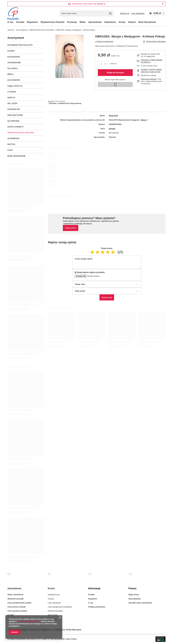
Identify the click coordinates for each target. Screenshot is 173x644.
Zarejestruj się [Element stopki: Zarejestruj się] (54, 595)
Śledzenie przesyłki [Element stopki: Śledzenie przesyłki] (16, 599)
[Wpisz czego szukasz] (86, 13)
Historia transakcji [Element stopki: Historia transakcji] (55, 611)
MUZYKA (11, 144)
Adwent (132, 22)
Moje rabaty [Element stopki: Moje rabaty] (53, 615)
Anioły (122, 22)
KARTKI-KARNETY (16, 127)
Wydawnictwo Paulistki (53, 22)
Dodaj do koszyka (115, 73)
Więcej (144, 120)
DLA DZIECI (13, 68)
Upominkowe (95, 22)
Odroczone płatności (149, 79)
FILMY (10, 150)
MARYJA (11, 98)
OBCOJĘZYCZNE (15, 115)
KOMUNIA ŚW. (14, 109)
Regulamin (32, 22)
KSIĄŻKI (11, 51)
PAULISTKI (113, 116)
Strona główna (22, 30)
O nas (10, 22)
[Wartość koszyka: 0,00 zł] (157, 13)
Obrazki (112, 129)
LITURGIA (12, 92)
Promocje (72, 22)
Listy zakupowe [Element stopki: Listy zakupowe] (54, 603)
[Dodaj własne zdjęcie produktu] (93, 276)
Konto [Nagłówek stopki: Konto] (51, 588)
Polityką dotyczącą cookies (29, 621)
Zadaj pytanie (71, 228)
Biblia (83, 22)
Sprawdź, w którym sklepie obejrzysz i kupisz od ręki (151, 71)
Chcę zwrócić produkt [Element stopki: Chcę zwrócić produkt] (16, 607)
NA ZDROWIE (13, 121)
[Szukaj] (110, 13)
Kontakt (20, 22)
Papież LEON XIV (15, 86)
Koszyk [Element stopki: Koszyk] (51, 599)
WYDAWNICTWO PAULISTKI (20, 45)
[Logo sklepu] (14, 13)
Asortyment (16, 38)
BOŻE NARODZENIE (16, 156)
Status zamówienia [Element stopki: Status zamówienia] (15, 595)
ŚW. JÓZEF (12, 103)
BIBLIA (10, 74)
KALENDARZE (14, 57)
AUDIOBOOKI (13, 138)
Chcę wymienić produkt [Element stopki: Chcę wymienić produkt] (17, 611)
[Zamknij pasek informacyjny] (163, 4)
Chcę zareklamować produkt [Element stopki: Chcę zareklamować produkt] (19, 603)
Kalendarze (110, 22)
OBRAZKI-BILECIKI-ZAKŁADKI (42, 30)
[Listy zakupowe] (139, 13)
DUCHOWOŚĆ (14, 80)
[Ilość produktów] (103, 64)
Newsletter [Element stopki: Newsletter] (52, 619)
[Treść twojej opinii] (107, 262)
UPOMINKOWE (14, 63)
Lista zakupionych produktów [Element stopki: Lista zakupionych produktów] (60, 607)
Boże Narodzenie (147, 22)
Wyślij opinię (107, 297)
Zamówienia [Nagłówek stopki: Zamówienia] (14, 588)
